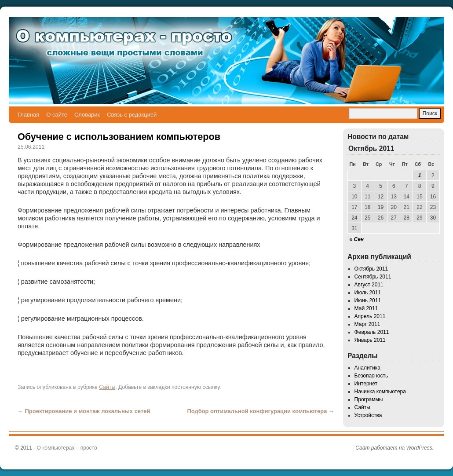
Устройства (368, 415)
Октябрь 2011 (371, 269)
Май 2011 (366, 308)
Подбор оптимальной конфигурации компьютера (261, 411)
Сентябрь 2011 (373, 277)
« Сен (357, 239)
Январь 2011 (370, 340)
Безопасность (371, 376)
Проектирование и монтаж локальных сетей (84, 411)
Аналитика (367, 368)
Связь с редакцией (132, 115)
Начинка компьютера (380, 392)
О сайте (57, 115)
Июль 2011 (368, 293)
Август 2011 (369, 285)
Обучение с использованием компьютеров (119, 137)
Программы (369, 399)
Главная (28, 115)
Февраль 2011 (372, 332)
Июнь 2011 (368, 300)
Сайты (107, 387)
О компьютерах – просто (67, 448)
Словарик (87, 115)
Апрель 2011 (370, 316)
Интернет (366, 384)
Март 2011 (367, 324)
